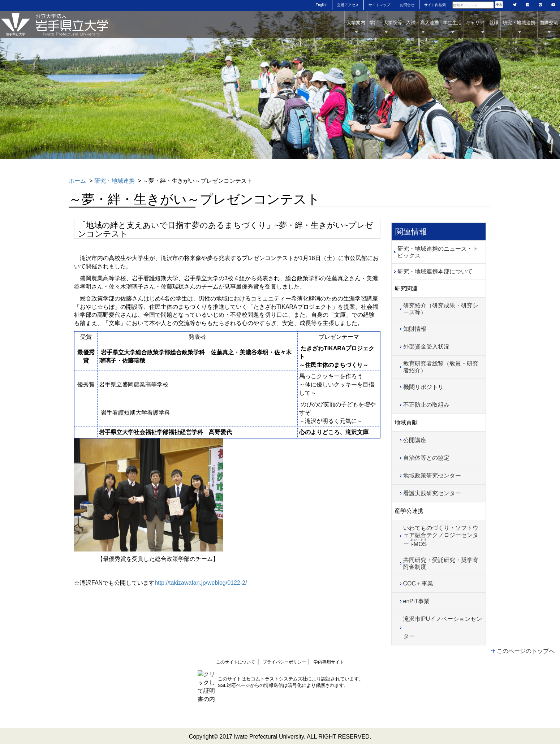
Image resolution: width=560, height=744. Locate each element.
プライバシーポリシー (284, 662)
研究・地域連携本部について (435, 271)
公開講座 (415, 440)
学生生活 (452, 26)
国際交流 (549, 26)
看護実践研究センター (432, 493)
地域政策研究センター (432, 475)
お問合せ (407, 5)
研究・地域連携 (519, 26)
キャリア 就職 (482, 26)
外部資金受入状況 (426, 347)
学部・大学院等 (386, 26)
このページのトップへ (526, 651)
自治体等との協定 (426, 458)
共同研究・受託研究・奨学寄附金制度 (441, 563)
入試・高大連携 (423, 26)
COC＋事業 (418, 583)
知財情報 (415, 329)
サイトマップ (379, 5)
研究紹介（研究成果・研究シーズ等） (441, 309)
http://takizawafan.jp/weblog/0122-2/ (201, 583)
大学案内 (356, 26)
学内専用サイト (329, 662)
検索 (499, 5)
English (322, 5)
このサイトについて (236, 662)
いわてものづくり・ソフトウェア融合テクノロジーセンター (441, 536)
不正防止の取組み (426, 405)
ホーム (77, 181)
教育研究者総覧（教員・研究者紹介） (441, 367)
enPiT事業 (417, 601)
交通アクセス (348, 5)
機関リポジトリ (423, 387)
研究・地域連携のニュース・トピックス (438, 252)
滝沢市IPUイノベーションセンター (443, 628)
